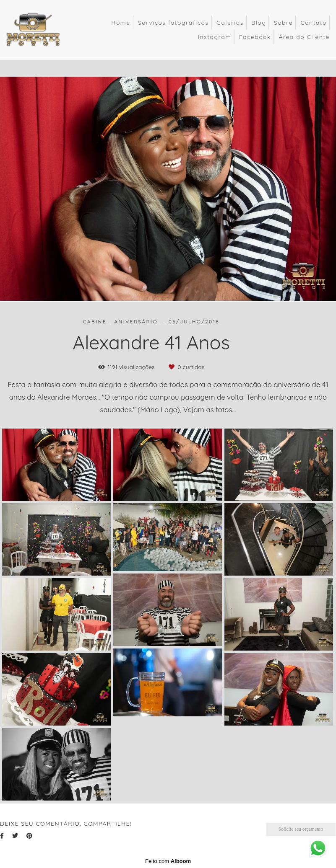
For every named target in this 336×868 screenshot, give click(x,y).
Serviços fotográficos (173, 23)
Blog (259, 23)
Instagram (214, 37)
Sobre (283, 23)
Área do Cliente (304, 37)
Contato (314, 23)
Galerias (230, 23)
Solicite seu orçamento (301, 829)
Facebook (255, 37)
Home (121, 23)
